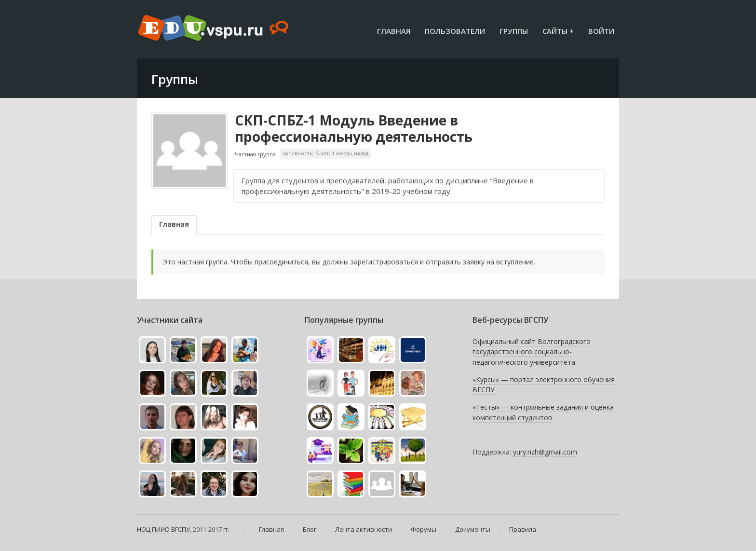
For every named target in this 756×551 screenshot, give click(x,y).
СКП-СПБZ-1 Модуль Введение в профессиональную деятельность (354, 128)
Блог (310, 529)
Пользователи (455, 31)
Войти (601, 31)
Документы (473, 529)
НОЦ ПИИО (153, 529)
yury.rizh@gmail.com (545, 452)
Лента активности (364, 529)
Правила (523, 529)
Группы (514, 31)
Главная (394, 31)
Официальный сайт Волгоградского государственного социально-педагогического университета (532, 352)
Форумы (424, 529)
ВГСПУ (181, 529)
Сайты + (558, 31)
